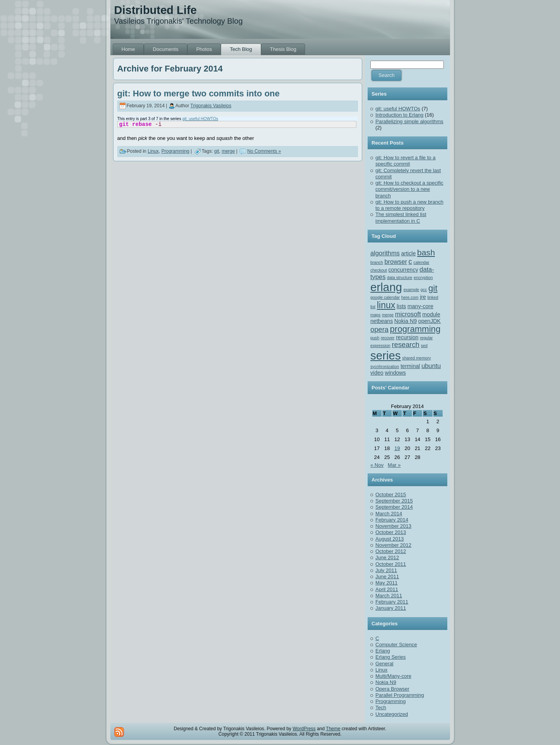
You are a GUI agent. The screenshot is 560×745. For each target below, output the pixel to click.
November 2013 (393, 526)
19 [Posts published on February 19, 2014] (397, 448)
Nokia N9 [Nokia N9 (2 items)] (406, 321)
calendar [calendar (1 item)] (421, 262)
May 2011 (386, 583)
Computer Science (396, 645)
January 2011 (391, 608)
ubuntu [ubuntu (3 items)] (431, 366)
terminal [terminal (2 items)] (410, 366)
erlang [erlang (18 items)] (386, 287)
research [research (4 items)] (406, 345)
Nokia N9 (386, 682)
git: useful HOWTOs (200, 119)
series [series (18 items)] (386, 355)
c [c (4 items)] (410, 261)
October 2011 (391, 564)
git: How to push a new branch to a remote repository (409, 205)
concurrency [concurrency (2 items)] (403, 270)
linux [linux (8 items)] (386, 305)
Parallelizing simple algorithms (409, 121)
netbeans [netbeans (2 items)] (382, 321)
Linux (153, 151)
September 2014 (394, 507)
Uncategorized (392, 714)
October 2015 (391, 495)
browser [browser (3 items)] (396, 262)
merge (228, 151)
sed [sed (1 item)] (424, 345)
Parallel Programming (400, 695)
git (217, 151)
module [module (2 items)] (431, 314)
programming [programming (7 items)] (415, 329)
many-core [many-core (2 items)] (421, 306)
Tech (381, 707)
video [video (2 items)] (377, 373)
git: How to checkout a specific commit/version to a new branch (409, 189)
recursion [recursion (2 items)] (407, 337)
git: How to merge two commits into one (199, 93)
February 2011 (392, 602)
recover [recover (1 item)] (388, 338)
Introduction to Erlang (400, 115)
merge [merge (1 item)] (388, 315)
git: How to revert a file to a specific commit (406, 161)
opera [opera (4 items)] (379, 329)
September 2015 (394, 501)
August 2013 (390, 539)
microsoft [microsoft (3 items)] (408, 314)
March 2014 (389, 514)
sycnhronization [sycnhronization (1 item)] (385, 366)
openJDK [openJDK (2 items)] (429, 321)
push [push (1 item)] (375, 338)
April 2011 (387, 589)
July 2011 (386, 570)
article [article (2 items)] (408, 253)
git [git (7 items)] (433, 288)
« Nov (377, 465)
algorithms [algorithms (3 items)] (385, 253)
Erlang (383, 651)
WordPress (304, 729)
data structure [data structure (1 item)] (400, 277)
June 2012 (387, 557)
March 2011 (389, 596)
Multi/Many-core (393, 676)
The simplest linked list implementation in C (401, 217)
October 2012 (391, 551)
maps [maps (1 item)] (375, 315)
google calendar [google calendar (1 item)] (385, 297)
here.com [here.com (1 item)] (410, 297)
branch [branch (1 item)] (377, 262)
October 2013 (391, 532)
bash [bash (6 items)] (426, 252)
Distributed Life (156, 10)
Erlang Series (391, 657)
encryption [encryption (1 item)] (423, 277)
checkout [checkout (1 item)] (379, 270)
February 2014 (392, 520)
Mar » (394, 465)
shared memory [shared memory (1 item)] (417, 358)
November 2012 (393, 545)
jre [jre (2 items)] (423, 297)
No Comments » (264, 151)
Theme (333, 729)
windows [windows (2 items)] (395, 373)
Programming (175, 151)
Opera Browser (392, 689)
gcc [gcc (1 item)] (424, 290)
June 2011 (387, 577)
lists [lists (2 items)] (401, 306)
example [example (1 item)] (411, 290)
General (384, 664)
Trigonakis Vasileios (211, 106)
